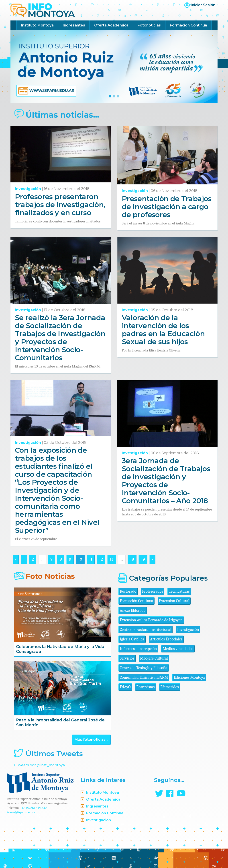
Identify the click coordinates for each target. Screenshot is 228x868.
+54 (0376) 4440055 (34, 808)
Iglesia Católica (132, 639)
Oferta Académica (111, 25)
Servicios (127, 658)
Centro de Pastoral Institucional (146, 630)
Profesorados (153, 591)
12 (101, 559)
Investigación (28, 189)
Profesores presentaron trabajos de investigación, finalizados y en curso (60, 205)
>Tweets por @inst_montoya (39, 765)
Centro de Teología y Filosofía (144, 668)
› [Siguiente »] (152, 559)
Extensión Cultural (174, 601)
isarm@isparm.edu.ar (22, 812)
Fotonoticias (149, 25)
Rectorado (128, 591)
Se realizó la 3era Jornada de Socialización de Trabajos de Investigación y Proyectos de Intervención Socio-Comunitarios (60, 338)
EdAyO (125, 687)
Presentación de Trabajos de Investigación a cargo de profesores (167, 207)
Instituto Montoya (37, 25)
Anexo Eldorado (133, 611)
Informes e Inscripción (138, 649)
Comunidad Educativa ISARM (144, 677)
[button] (26, 67)
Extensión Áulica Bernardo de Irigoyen (151, 620)
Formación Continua (188, 25)
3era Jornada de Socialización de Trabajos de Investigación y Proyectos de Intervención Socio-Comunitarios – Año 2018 (166, 481)
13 (112, 559)
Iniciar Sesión (203, 5)
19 (143, 559)
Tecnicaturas (179, 591)
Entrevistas (146, 687)
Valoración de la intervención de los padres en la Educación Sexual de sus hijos (163, 330)
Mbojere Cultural (154, 658)
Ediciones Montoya (189, 677)
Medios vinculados (178, 649)
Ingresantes (74, 25)
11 (91, 559)
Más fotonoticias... (91, 740)
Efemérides (170, 687)
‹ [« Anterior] (16, 559)
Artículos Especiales (166, 639)
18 (132, 559)
